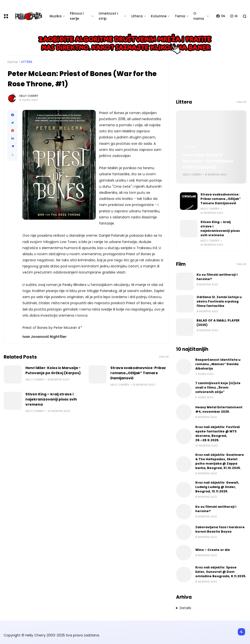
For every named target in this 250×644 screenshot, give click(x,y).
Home (13, 62)
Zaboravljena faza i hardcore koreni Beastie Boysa (220, 529)
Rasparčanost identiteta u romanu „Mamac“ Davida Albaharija (218, 364)
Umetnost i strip (108, 16)
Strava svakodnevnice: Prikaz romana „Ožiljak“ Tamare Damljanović (138, 373)
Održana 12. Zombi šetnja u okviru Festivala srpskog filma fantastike (219, 301)
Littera (137, 16)
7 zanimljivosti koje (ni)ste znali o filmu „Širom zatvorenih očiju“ (218, 387)
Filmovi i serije (77, 16)
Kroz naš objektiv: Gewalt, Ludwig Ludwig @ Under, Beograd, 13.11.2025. (217, 487)
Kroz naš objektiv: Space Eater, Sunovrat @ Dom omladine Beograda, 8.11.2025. (221, 572)
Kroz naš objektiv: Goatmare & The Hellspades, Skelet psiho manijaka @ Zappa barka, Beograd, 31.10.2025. (220, 461)
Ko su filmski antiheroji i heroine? (217, 277)
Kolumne (159, 16)
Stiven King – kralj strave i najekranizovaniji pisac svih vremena (51, 399)
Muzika (56, 16)
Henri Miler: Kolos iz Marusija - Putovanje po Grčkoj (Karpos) (53, 370)
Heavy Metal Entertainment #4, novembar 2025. (219, 409)
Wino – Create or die (213, 550)
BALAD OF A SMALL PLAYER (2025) (218, 323)
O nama (199, 16)
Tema (180, 16)
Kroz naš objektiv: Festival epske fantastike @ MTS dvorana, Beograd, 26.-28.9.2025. (218, 434)
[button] (13, 155)
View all (164, 357)
